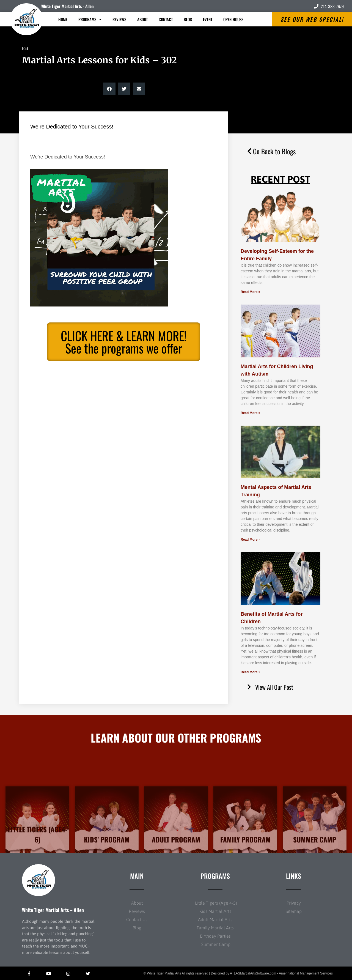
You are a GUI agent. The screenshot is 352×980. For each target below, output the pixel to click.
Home (63, 19)
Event (208, 19)
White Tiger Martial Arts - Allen (68, 6)
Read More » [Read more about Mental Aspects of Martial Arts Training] (250, 540)
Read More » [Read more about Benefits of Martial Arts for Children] (250, 672)
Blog (188, 19)
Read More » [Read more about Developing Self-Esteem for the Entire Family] (250, 292)
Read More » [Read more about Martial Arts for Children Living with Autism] (250, 413)
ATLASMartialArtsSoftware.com (253, 973)
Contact (166, 19)
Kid (25, 49)
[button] (109, 89)
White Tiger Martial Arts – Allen (53, 910)
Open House (233, 19)
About (142, 19)
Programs (90, 19)
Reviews (119, 19)
